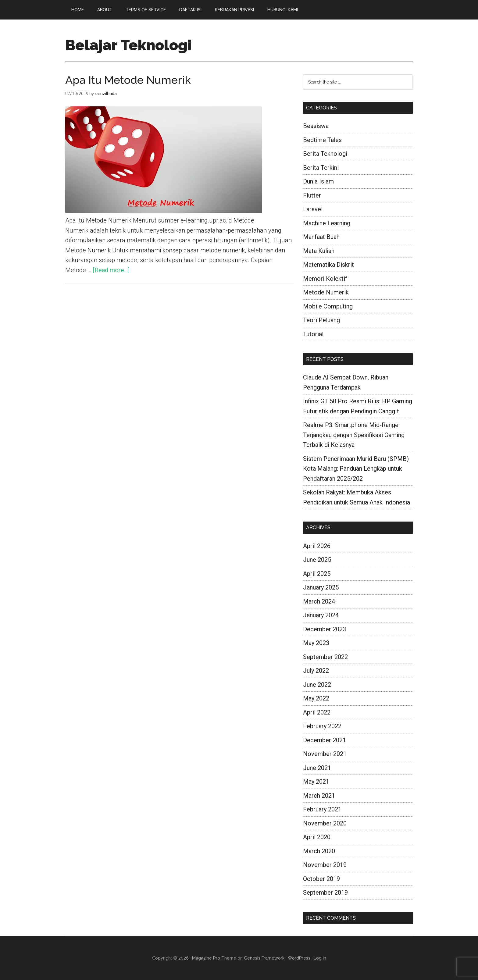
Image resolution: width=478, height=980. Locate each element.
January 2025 (321, 587)
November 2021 (325, 754)
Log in (320, 958)
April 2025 (317, 574)
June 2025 (317, 560)
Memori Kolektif (325, 279)
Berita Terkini (321, 168)
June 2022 (317, 685)
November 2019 (325, 865)
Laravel (313, 209)
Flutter (312, 195)
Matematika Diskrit (328, 265)
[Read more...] (111, 270)
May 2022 (316, 698)
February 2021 (322, 809)
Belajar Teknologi (128, 45)
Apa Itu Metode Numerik (128, 80)
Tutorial (313, 334)
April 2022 (317, 712)
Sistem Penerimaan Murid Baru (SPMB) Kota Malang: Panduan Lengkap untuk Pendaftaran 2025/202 (356, 469)
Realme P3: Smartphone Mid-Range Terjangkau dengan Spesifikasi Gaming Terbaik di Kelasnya (354, 435)
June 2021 (317, 768)
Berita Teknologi (325, 154)
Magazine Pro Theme (214, 958)
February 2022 (322, 726)
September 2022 (325, 657)
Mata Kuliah (319, 251)
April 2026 (317, 546)
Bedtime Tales (322, 140)
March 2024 (319, 601)
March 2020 (319, 851)
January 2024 (321, 615)
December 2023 (325, 629)
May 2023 (316, 643)
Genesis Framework (264, 958)
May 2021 (316, 782)
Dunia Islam (318, 181)
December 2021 (325, 740)
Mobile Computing (328, 306)
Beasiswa (316, 126)
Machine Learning (327, 223)
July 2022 (316, 671)
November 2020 (325, 823)
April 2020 (317, 837)
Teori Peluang (321, 320)
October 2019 (321, 879)
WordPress (299, 958)
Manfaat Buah (321, 237)
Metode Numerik (326, 292)
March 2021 (319, 796)
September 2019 (325, 893)
